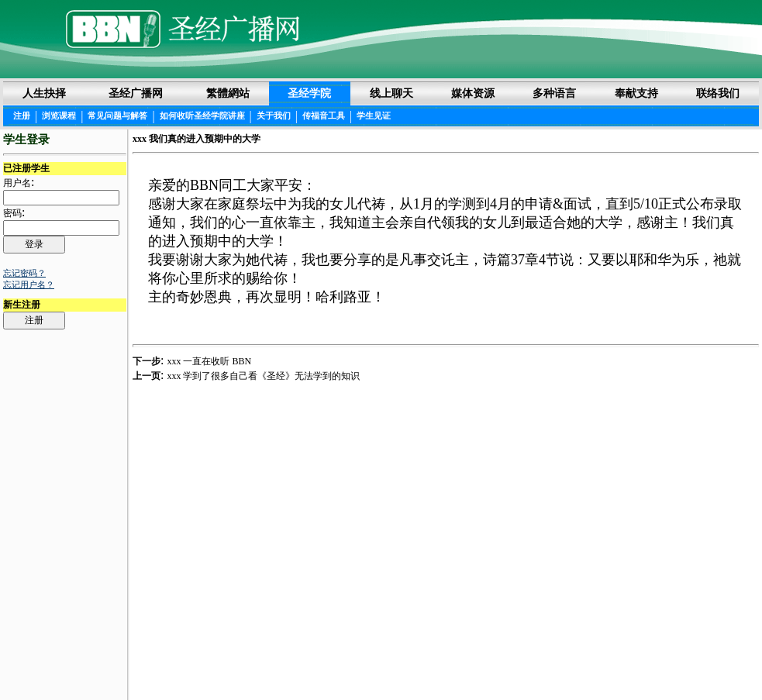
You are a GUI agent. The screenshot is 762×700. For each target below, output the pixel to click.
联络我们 (718, 93)
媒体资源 (473, 93)
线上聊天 (391, 93)
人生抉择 (44, 93)
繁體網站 (228, 93)
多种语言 (554, 93)
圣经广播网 (136, 93)
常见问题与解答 (117, 116)
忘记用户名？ (29, 284)
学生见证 (374, 116)
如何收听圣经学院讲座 (202, 116)
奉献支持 (636, 93)
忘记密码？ (24, 273)
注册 (22, 116)
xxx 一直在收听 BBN (209, 361)
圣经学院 (309, 93)
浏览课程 (59, 116)
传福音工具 (324, 116)
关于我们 (274, 116)
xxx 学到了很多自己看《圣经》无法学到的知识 (263, 376)
